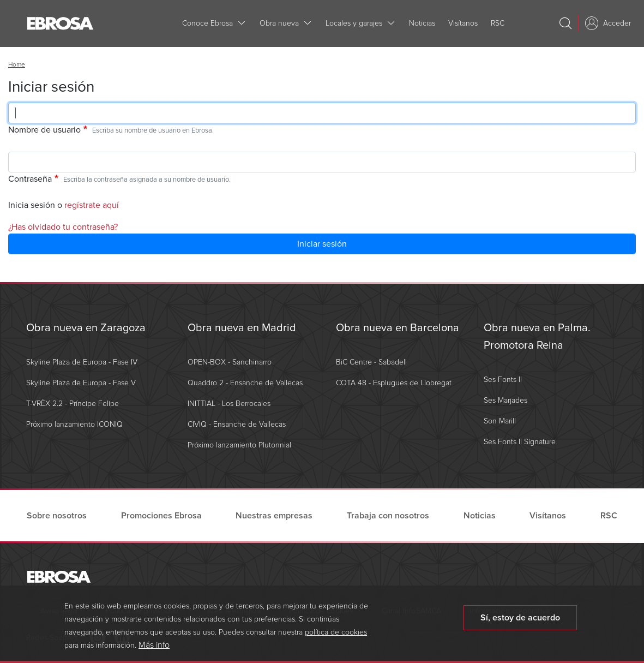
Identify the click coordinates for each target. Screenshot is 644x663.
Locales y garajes (354, 23)
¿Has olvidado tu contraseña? (63, 227)
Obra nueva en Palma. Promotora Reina (537, 337)
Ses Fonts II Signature (520, 442)
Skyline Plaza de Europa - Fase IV (82, 362)
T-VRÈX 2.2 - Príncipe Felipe (73, 404)
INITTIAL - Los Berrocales (229, 404)
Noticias (422, 23)
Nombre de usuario (44, 130)
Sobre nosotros (57, 516)
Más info (154, 650)
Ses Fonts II (503, 380)
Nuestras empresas (274, 516)
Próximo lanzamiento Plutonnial (239, 445)
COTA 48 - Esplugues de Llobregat (394, 383)
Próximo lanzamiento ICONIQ (74, 424)
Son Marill (500, 421)
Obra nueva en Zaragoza (86, 328)
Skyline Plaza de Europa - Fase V (81, 383)
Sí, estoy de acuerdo (520, 623)
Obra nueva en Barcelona (398, 328)
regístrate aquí (92, 205)
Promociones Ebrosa (161, 516)
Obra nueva (279, 23)
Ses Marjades (505, 400)
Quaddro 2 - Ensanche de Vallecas (245, 383)
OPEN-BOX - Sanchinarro (230, 362)
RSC (498, 23)
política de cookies (336, 638)
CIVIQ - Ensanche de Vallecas (237, 424)
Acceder (617, 23)
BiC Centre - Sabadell (371, 362)
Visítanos (463, 23)
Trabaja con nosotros (388, 516)
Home (17, 65)
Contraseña (30, 179)
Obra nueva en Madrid (242, 328)
